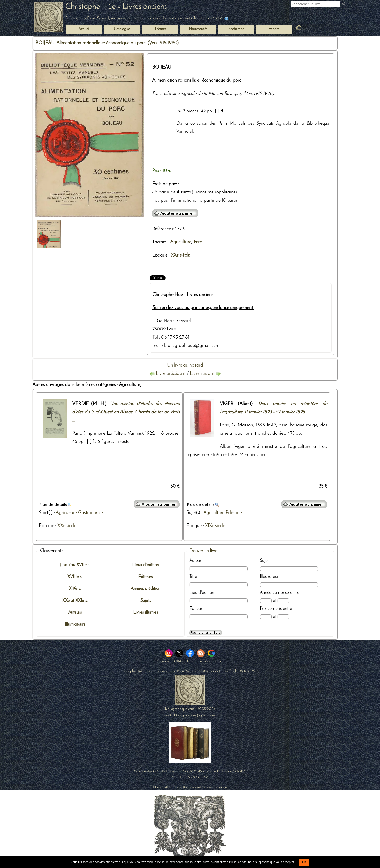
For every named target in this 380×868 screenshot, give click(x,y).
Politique (234, 513)
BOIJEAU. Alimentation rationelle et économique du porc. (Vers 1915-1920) (107, 43)
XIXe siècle (215, 526)
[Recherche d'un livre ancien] (316, 4)
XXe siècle (180, 255)
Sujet (264, 561)
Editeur (196, 609)
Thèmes (159, 242)
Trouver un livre (204, 551)
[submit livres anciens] (344, 4)
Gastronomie (90, 513)
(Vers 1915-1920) (259, 94)
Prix (263, 609)
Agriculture (181, 242)
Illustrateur (269, 577)
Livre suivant (206, 374)
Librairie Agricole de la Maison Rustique (202, 94)
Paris (157, 94)
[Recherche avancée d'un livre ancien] (206, 633)
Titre (193, 577)
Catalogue (122, 29)
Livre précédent (168, 374)
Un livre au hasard (185, 365)
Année (266, 593)
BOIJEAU (162, 67)
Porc (198, 242)
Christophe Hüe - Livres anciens (116, 7)
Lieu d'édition (202, 593)
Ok (304, 862)
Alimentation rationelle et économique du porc (197, 80)
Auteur (195, 561)
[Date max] (283, 601)
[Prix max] (283, 617)
